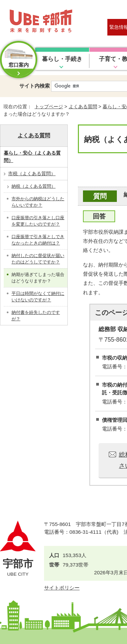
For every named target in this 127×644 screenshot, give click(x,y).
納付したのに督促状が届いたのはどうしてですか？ (38, 259)
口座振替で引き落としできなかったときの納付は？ (38, 240)
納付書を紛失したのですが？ (36, 316)
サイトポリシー (62, 588)
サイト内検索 (35, 86)
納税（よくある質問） (34, 186)
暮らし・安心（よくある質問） (32, 157)
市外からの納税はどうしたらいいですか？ (38, 202)
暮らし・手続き (62, 59)
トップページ (49, 107)
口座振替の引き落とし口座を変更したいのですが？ (38, 221)
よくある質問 (83, 107)
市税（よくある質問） (32, 174)
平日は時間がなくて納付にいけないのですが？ (38, 297)
